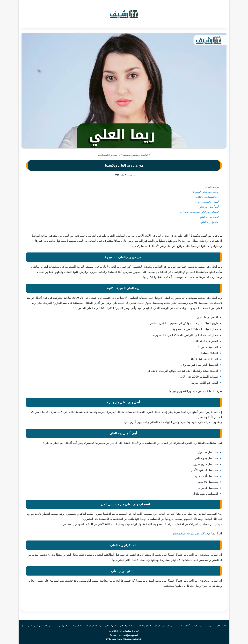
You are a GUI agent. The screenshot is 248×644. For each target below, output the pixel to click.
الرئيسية (145, 155)
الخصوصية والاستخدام (129, 635)
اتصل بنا (113, 635)
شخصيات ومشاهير (130, 155)
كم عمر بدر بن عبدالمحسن (188, 533)
